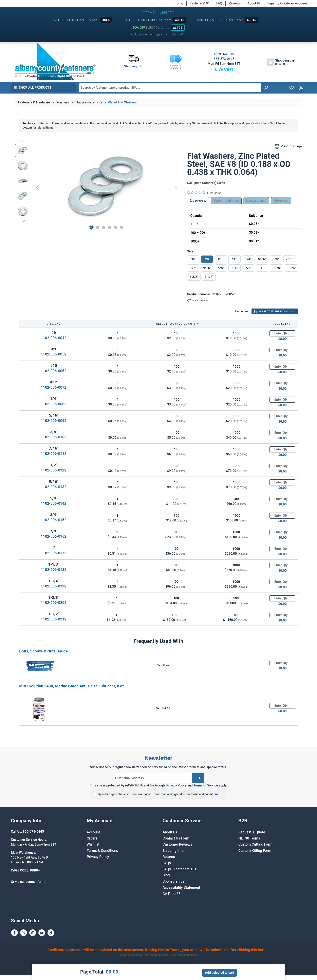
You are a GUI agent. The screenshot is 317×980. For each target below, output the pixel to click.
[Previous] (37, 187)
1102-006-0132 (54, 487)
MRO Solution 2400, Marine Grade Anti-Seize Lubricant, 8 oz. (72, 686)
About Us (254, 3)
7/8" (248, 268)
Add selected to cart (220, 973)
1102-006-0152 (54, 520)
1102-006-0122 (54, 470)
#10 (221, 259)
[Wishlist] (292, 88)
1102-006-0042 (54, 338)
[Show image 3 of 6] (104, 227)
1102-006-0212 (54, 619)
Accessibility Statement (181, 887)
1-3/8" (194, 277)
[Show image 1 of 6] (91, 227)
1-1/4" (291, 268)
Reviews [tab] (281, 200)
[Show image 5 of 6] (116, 227)
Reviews (235, 3)
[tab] (256, 200)
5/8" (221, 268)
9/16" (207, 268)
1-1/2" (209, 277)
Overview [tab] (198, 200)
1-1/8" (276, 268)
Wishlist (93, 844)
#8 (207, 259)
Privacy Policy (176, 785)
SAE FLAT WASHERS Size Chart (275, 312)
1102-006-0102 (54, 437)
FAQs (167, 863)
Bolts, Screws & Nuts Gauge (43, 651)
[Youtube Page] (42, 933)
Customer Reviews (177, 844)
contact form (35, 882)
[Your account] (301, 88)
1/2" (193, 268)
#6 (193, 259)
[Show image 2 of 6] (97, 227)
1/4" (248, 259)
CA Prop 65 (172, 894)
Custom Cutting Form (255, 844)
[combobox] (170, 88)
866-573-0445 (224, 59)
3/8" (276, 259)
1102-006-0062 (54, 371)
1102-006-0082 (54, 404)
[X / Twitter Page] (24, 933)
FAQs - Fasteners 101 (180, 869)
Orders (92, 838)
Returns (169, 857)
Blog (180, 3)
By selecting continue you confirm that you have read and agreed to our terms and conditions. (158, 794)
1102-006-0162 (54, 536)
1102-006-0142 (54, 503)
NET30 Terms (249, 838)
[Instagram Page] (33, 933)
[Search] (266, 88)
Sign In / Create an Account (287, 3)
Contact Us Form (176, 838)
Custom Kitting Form (255, 851)
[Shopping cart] (281, 62)
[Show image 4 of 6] (110, 227)
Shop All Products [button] (32, 88)
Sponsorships (173, 881)
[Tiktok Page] (51, 933)
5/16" (262, 259)
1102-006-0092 (54, 421)
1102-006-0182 (54, 570)
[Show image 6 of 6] (122, 227)
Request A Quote (252, 832)
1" (262, 268)
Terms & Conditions (102, 851)
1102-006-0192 (54, 586)
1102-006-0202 (54, 603)
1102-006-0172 (54, 553)
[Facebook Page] (14, 933)
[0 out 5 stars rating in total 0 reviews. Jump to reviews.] (204, 193)
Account (93, 832)
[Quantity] (282, 333)
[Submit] (198, 778)
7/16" (290, 259)
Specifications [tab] (226, 200)
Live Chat (224, 69)
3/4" (235, 268)
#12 (235, 259)
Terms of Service (206, 785)
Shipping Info (173, 851)
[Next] (176, 187)
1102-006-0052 (54, 354)
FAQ (219, 3)
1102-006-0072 (54, 387)
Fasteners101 (200, 3)
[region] (97, 187)
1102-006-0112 (54, 454)
